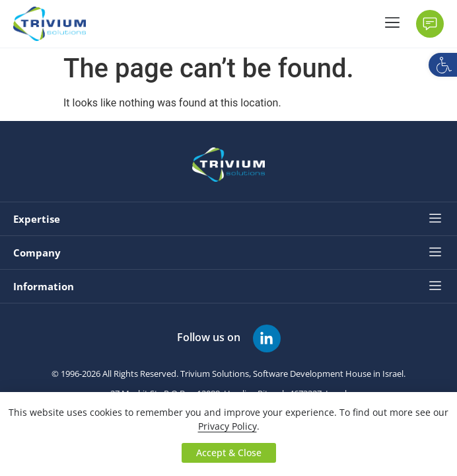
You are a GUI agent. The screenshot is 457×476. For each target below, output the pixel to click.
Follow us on (209, 337)
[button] (443, 65)
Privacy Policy (228, 426)
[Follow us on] (267, 338)
